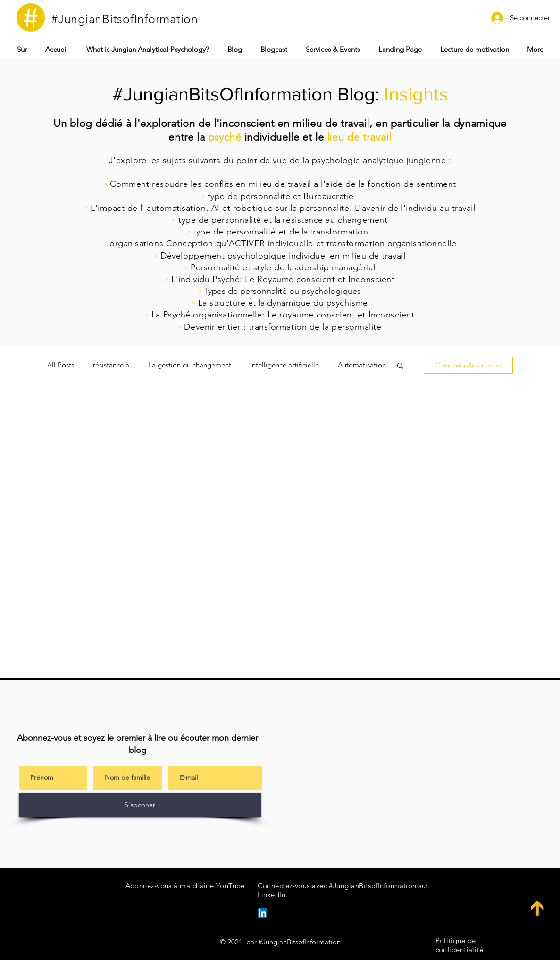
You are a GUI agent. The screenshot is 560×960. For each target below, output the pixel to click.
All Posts (61, 365)
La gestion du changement (190, 365)
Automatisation (362, 365)
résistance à (111, 365)
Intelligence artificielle (284, 365)
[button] (333, 50)
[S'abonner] (140, 805)
